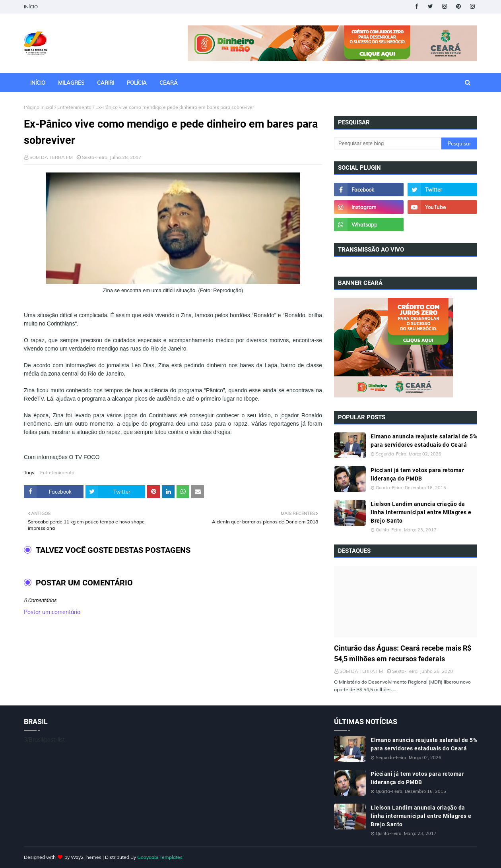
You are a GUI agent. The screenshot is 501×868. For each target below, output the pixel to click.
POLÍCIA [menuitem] (137, 83)
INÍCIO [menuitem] (38, 83)
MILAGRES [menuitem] (71, 83)
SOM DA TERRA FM (51, 157)
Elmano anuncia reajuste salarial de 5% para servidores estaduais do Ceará (424, 441)
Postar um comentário (52, 612)
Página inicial (39, 107)
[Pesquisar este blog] (388, 143)
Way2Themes (86, 857)
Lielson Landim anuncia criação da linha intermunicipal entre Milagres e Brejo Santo (421, 512)
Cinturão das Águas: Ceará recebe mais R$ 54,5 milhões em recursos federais (403, 653)
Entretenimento (74, 107)
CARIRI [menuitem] (106, 83)
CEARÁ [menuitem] (169, 83)
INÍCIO (31, 7)
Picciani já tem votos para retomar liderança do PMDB (417, 474)
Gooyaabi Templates (160, 857)
